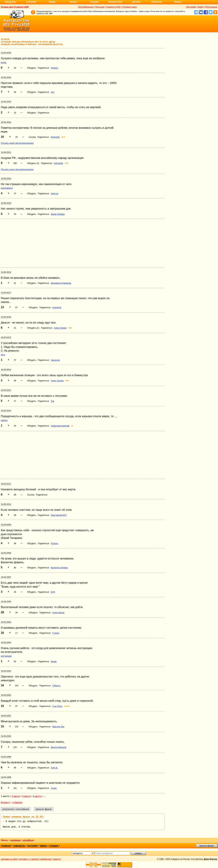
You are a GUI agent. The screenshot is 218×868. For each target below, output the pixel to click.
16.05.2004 (6, 643)
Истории (31, 2)
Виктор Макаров (59, 747)
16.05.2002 (6, 695)
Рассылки (100, 7)
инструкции (6, 656)
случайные (28, 840)
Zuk (52, 401)
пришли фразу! (207, 846)
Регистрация (211, 7)
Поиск (178, 2)
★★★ (67, 706)
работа (4, 420)
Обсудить (32, 68)
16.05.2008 (6, 553)
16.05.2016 (6, 317)
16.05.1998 (6, 777)
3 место (27, 796)
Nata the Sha (58, 727)
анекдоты (19, 846)
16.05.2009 (6, 525)
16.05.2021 (6, 152)
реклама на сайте (9, 859)
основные (15, 840)
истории (33, 846)
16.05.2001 (6, 716)
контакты (24, 859)
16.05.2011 (6, 484)
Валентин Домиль (59, 568)
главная (6, 846)
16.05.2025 (6, 53)
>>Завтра (17, 802)
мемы (43, 846)
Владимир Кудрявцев (61, 283)
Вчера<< (6, 802)
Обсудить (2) (33, 328)
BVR (53, 592)
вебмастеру (46, 859)
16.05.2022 (6, 122)
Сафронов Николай (60, 426)
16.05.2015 (6, 337)
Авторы (136, 2)
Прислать (157, 2)
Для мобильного (86, 7)
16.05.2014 (6, 370)
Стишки (94, 2)
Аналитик (57, 307)
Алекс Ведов (58, 613)
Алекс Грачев (60, 328)
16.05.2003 (6, 671)
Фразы (73, 2)
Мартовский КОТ (59, 515)
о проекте (34, 859)
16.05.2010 (6, 504)
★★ (63, 137)
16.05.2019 (6, 203)
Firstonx (54, 68)
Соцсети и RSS (113, 7)
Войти (201, 7)
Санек (54, 788)
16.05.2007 (6, 577)
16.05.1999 (6, 757)
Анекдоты (10, 2)
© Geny (56, 633)
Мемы (52, 2)
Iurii (52, 92)
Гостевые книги (129, 7)
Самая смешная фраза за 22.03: (24, 817)
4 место (37, 796)
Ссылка (32, 137)
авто (3, 355)
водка (4, 62)
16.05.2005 (6, 622)
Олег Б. (54, 768)
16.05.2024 (6, 77)
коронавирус (7, 188)
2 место (16, 796)
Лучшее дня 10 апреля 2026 (15, 7)
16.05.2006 (6, 602)
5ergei (54, 661)
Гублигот (56, 686)
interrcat (54, 194)
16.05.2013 (6, 390)
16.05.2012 (6, 411)
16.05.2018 (6, 272)
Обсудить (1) (33, 163)
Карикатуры (115, 2)
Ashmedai (55, 137)
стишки (54, 846)
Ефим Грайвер (58, 214)
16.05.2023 (6, 102)
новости (57, 859)
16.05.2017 (6, 293)
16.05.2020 (6, 179)
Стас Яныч (57, 706)
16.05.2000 (6, 736)
